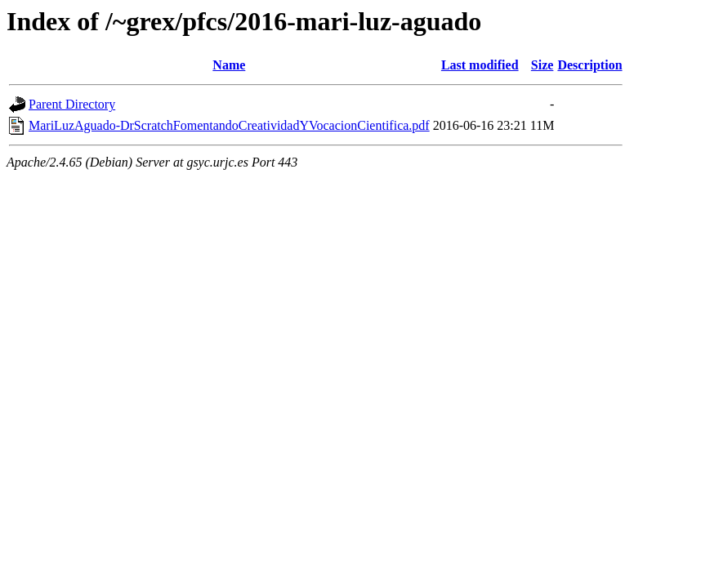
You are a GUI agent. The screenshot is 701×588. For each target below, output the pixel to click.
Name (229, 65)
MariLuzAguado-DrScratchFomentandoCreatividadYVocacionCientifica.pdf (229, 125)
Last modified (480, 65)
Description (589, 65)
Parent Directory (72, 104)
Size (542, 65)
